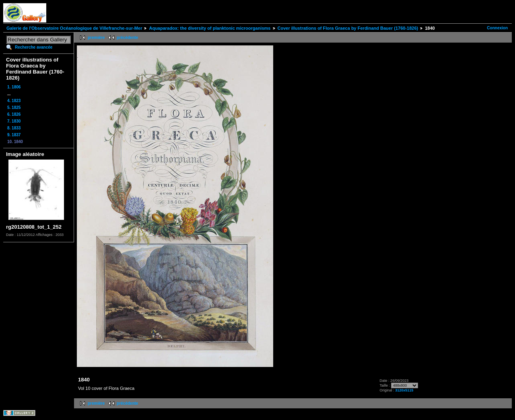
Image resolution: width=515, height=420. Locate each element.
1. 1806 (14, 87)
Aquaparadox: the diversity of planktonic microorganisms (210, 28)
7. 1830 (14, 121)
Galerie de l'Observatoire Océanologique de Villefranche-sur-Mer (74, 28)
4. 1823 (14, 101)
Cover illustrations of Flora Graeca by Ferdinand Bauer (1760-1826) (348, 28)
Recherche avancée (34, 47)
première (96, 38)
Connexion (497, 28)
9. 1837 (14, 135)
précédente (127, 38)
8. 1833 (14, 128)
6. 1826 (14, 114)
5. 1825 (14, 108)
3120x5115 (404, 390)
